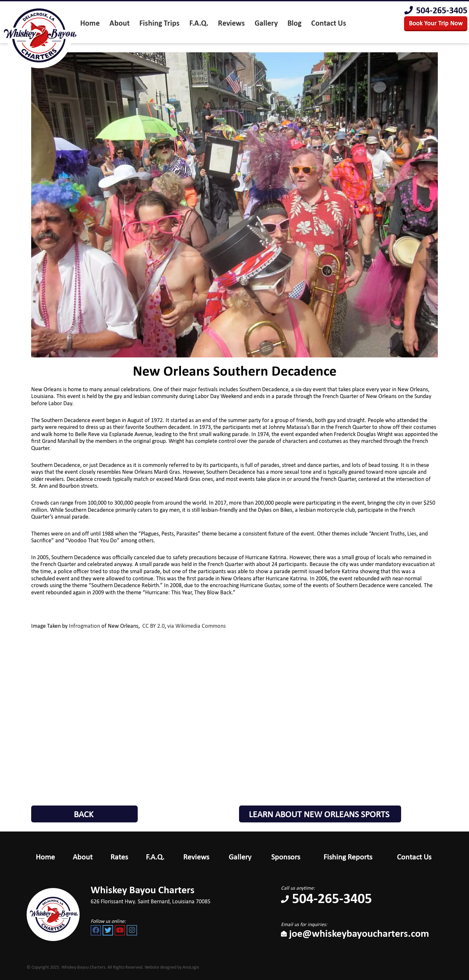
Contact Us (414, 857)
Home (45, 857)
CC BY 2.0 (153, 626)
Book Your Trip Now (436, 23)
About (83, 857)
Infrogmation (84, 626)
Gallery (240, 857)
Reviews (196, 857)
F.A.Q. (155, 857)
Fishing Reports (348, 857)
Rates (119, 857)
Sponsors (286, 857)
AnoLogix (191, 967)
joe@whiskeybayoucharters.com (355, 933)
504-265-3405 (436, 10)
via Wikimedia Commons (196, 626)
